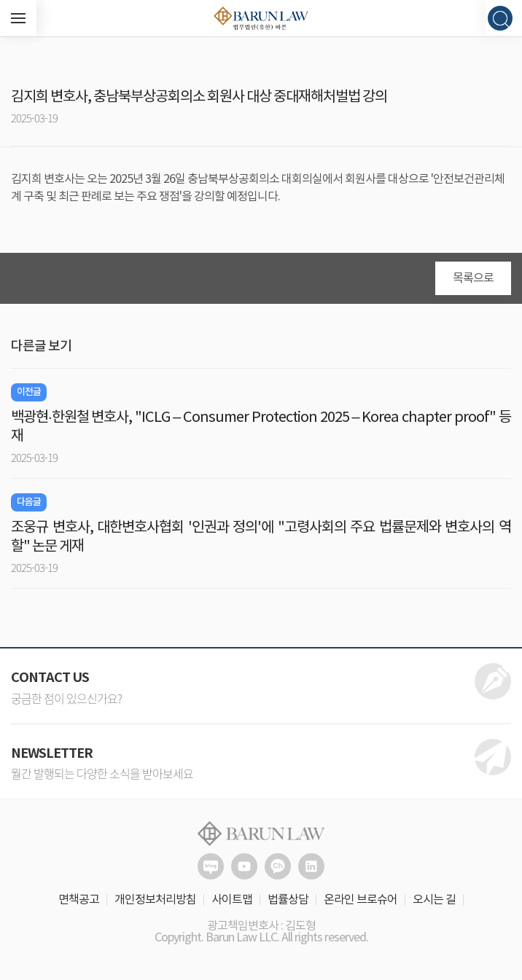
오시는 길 (434, 900)
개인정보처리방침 (155, 900)
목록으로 (473, 278)
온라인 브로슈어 (361, 900)
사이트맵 (232, 900)
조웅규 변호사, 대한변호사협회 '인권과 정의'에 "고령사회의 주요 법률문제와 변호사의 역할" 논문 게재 (261, 537)
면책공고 (79, 900)
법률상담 (288, 900)
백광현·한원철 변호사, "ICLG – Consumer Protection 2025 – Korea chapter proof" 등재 (261, 427)
